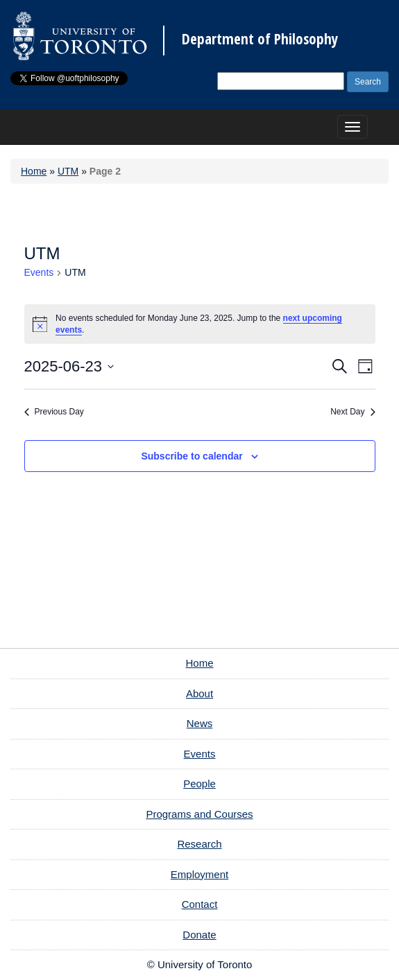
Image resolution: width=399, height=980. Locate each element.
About (199, 693)
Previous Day (54, 412)
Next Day (353, 412)
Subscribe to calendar (192, 456)
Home (34, 171)
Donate (199, 935)
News (200, 723)
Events (39, 272)
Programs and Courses (199, 814)
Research (199, 844)
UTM (68, 171)
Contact (200, 904)
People (199, 784)
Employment (199, 874)
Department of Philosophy (260, 39)
